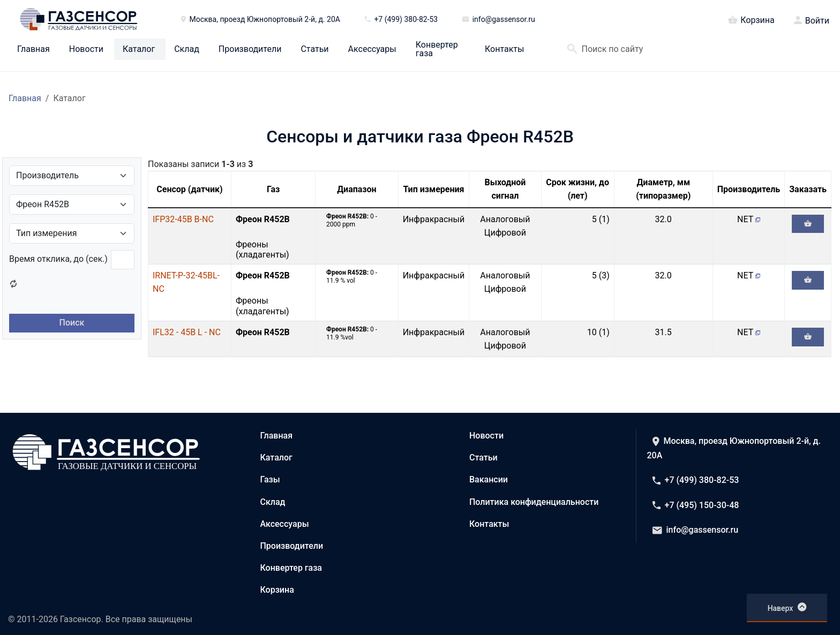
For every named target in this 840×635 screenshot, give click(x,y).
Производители (250, 49)
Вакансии (489, 479)
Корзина (751, 19)
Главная (33, 49)
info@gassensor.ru (696, 530)
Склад (187, 49)
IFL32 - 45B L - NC (187, 332)
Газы (270, 479)
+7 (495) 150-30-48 (696, 505)
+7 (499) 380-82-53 (696, 480)
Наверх (787, 607)
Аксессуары (372, 49)
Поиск (72, 323)
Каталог (139, 49)
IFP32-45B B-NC (183, 219)
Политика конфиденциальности (534, 502)
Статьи (314, 49)
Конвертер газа (437, 49)
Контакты (504, 49)
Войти (817, 21)
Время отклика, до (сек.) (58, 259)
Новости (86, 49)
